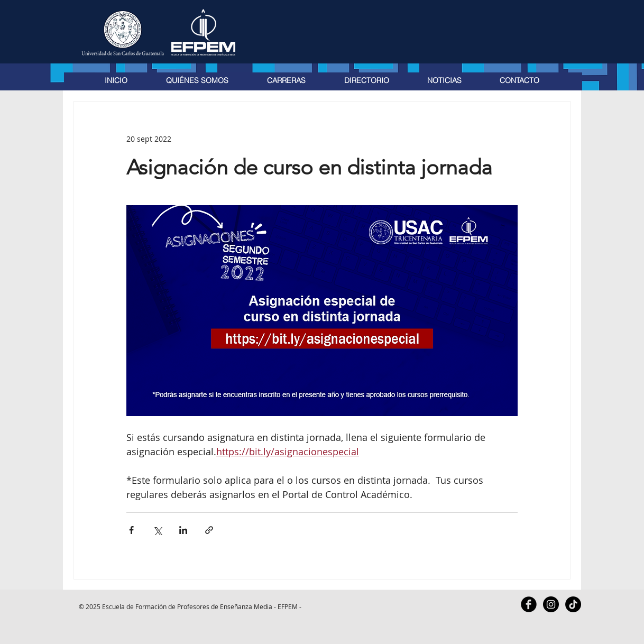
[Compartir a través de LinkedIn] (183, 530)
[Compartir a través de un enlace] (209, 530)
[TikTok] (573, 604)
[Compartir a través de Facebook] (131, 530)
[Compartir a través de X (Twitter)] (157, 530)
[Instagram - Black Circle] (551, 604)
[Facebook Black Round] (529, 604)
